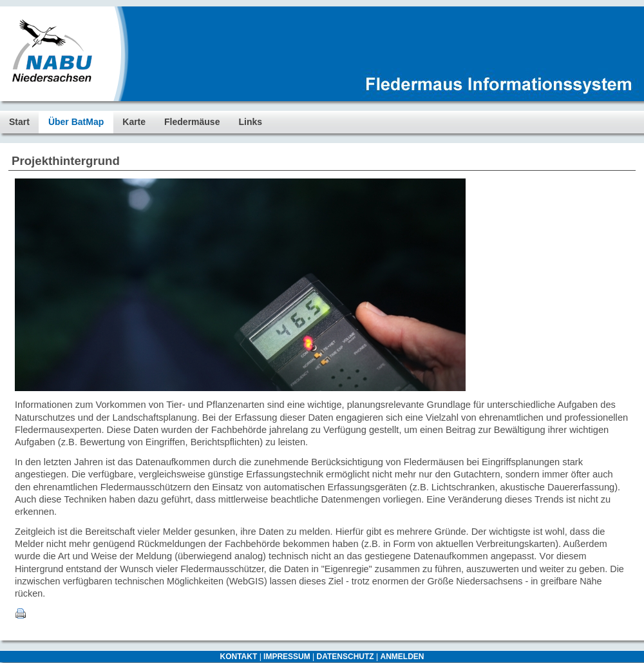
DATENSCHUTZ (346, 657)
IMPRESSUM (287, 657)
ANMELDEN (402, 657)
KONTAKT (239, 657)
